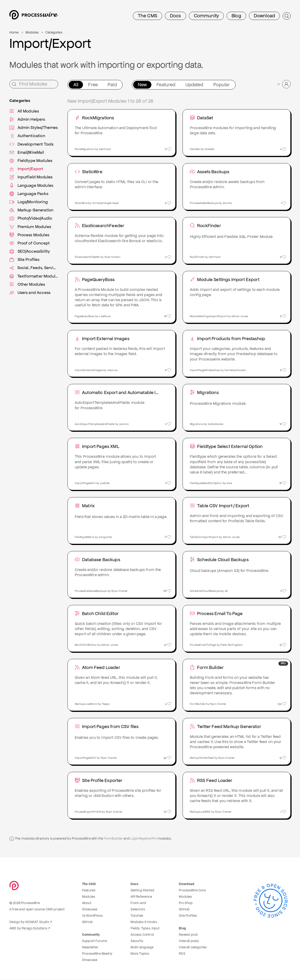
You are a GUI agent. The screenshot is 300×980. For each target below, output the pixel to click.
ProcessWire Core (192, 891)
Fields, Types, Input (145, 929)
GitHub (87, 922)
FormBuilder (113, 839)
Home (14, 32)
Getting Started (142, 891)
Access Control (142, 935)
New (142, 85)
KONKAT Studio (37, 922)
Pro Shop (186, 903)
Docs (176, 16)
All (76, 85)
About (87, 903)
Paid (112, 85)
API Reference (141, 897)
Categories (54, 32)
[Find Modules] (34, 84)
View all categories (193, 948)
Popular (221, 85)
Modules (32, 32)
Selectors (138, 910)
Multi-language (142, 948)
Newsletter (90, 948)
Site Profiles (188, 916)
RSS (182, 954)
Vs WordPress (92, 916)
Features (89, 891)
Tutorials (137, 916)
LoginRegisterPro (143, 839)
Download (264, 16)
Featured (166, 85)
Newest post (188, 935)
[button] (283, 84)
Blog (236, 16)
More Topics (140, 954)
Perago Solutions (34, 929)
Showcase (90, 910)
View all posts (189, 941)
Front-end (138, 903)
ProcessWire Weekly (97, 954)
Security (137, 941)
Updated (194, 85)
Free (93, 85)
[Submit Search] (287, 16)
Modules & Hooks (144, 922)
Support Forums (95, 941)
